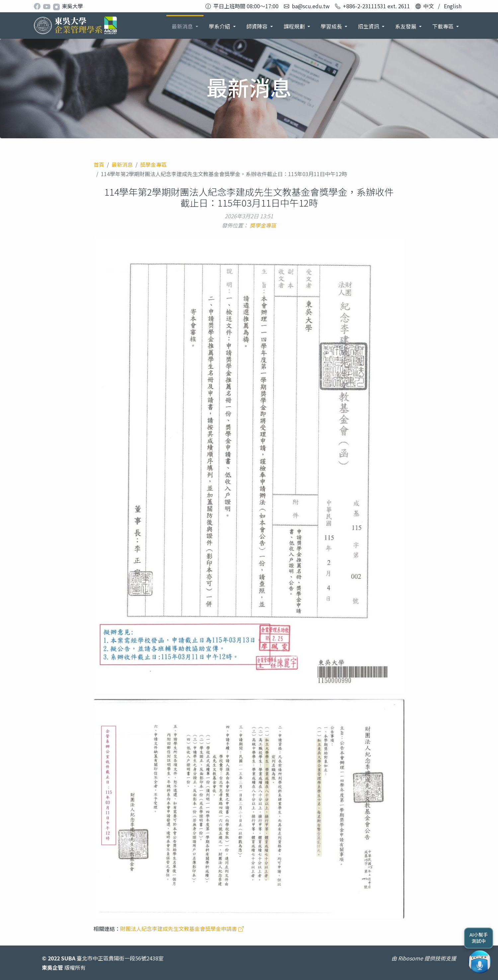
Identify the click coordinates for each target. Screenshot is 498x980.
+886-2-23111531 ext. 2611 (376, 6)
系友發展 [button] (406, 26)
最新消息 (122, 164)
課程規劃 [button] (295, 26)
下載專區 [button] (444, 26)
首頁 (99, 164)
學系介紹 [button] (220, 26)
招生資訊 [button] (369, 26)
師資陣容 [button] (258, 26)
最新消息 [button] (183, 26)
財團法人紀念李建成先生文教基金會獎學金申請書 (182, 929)
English (453, 6)
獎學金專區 (153, 164)
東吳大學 (72, 6)
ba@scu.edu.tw (311, 6)
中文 (429, 6)
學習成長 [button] (332, 26)
